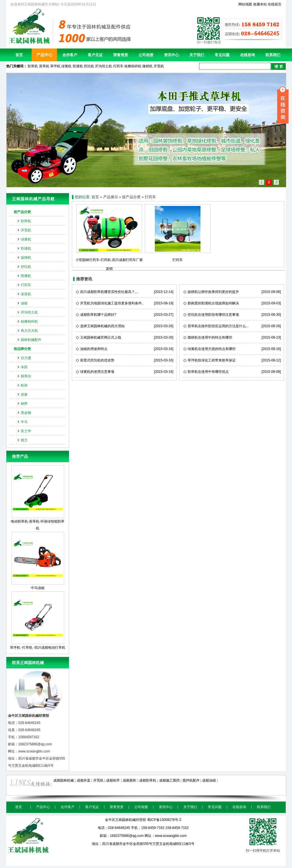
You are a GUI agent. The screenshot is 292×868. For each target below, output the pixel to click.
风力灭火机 (29, 331)
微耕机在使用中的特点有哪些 (210, 337)
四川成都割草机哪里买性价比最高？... (109, 292)
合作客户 (70, 55)
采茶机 (26, 294)
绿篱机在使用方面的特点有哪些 (212, 349)
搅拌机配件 (191, 780)
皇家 (24, 394)
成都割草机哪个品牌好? (98, 315)
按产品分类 (22, 212)
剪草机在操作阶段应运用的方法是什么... (218, 326)
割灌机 (78, 66)
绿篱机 (66, 66)
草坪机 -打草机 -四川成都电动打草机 (38, 620)
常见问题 (222, 55)
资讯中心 (171, 55)
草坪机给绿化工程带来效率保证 (212, 360)
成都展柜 (129, 780)
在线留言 (275, 4)
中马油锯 (38, 561)
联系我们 (273, 55)
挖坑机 (89, 66)
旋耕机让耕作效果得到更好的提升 (213, 292)
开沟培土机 (104, 66)
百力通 (26, 358)
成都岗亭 (113, 780)
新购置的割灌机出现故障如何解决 (213, 303)
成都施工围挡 (169, 780)
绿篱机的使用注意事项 (97, 372)
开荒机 (159, 66)
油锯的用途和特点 (94, 349)
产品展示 (111, 197)
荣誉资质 (121, 55)
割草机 (33, 66)
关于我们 (197, 55)
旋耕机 (26, 258)
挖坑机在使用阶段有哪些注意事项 (213, 315)
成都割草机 (148, 780)
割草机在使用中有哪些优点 (208, 372)
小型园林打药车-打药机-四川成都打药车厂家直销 (109, 260)
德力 (24, 440)
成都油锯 (209, 780)
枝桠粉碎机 (133, 66)
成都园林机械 (64, 780)
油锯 (24, 303)
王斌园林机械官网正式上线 (101, 337)
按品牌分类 (22, 349)
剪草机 (44, 66)
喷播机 (26, 276)
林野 (24, 404)
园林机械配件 (31, 340)
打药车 (118, 66)
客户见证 (95, 55)
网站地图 (245, 4)
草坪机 (55, 66)
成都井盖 (84, 780)
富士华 (26, 431)
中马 (24, 422)
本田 (24, 367)
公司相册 (146, 55)
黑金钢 (26, 413)
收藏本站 (260, 4)
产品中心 (44, 55)
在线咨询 (248, 55)
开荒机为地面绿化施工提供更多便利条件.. (112, 303)
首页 (19, 55)
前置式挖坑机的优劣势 (97, 360)
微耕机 (147, 66)
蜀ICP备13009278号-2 (164, 820)
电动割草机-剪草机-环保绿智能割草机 (38, 498)
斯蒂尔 (26, 376)
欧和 (24, 385)
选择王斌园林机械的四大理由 (102, 326)
